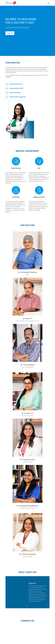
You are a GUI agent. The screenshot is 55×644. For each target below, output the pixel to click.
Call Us (10, 33)
